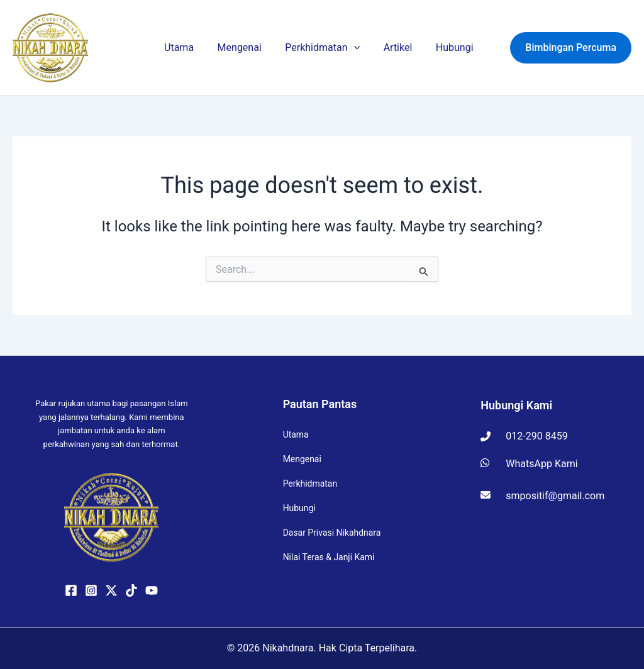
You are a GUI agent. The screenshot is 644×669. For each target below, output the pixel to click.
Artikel (396, 47)
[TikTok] (131, 590)
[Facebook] (71, 590)
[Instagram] (91, 590)
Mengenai (247, 47)
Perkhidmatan (325, 48)
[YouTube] (152, 590)
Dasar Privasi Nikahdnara (332, 533)
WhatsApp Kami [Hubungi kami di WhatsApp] (529, 464)
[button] (357, 48)
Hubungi (448, 47)
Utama (192, 47)
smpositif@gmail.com (542, 496)
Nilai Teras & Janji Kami (329, 558)
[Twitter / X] (111, 590)
